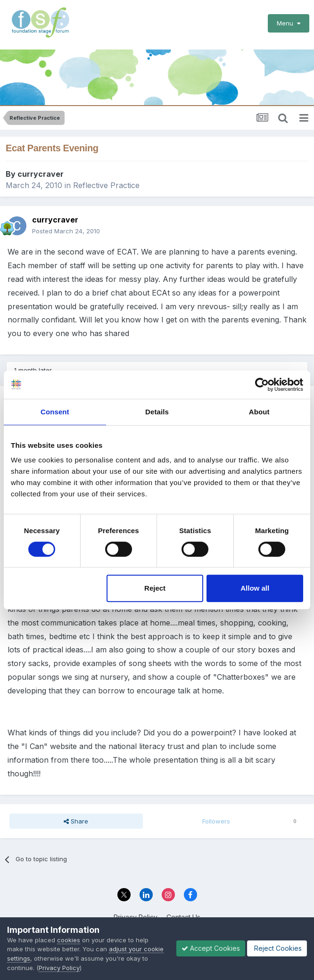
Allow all (255, 588)
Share (76, 821)
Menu (289, 23)
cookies (69, 940)
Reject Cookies (277, 948)
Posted (66, 231)
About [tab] (259, 412)
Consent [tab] (55, 412)
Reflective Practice (106, 185)
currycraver (41, 174)
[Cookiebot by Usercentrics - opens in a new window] (262, 385)
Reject (155, 588)
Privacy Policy (59, 968)
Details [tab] (157, 412)
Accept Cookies (211, 948)
